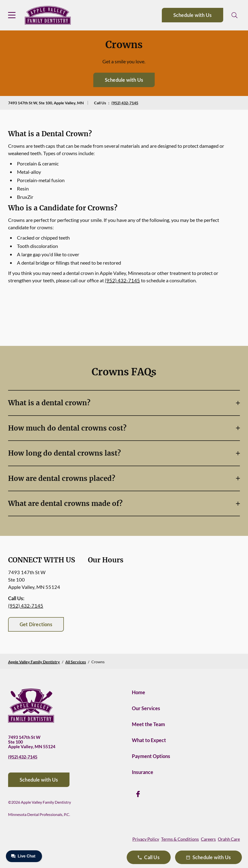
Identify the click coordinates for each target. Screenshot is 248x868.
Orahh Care (229, 839)
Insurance (143, 772)
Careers (208, 839)
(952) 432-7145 (125, 103)
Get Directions (36, 624)
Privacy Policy (146, 839)
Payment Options (151, 756)
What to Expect (149, 740)
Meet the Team (148, 724)
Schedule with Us (193, 15)
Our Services (146, 708)
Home (138, 692)
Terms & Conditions (180, 839)
